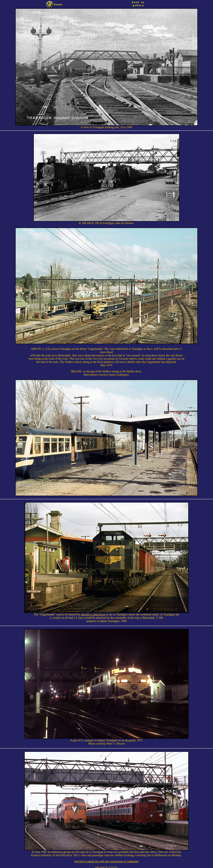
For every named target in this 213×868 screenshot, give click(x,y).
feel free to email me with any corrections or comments (106, 861)
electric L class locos (93, 614)
